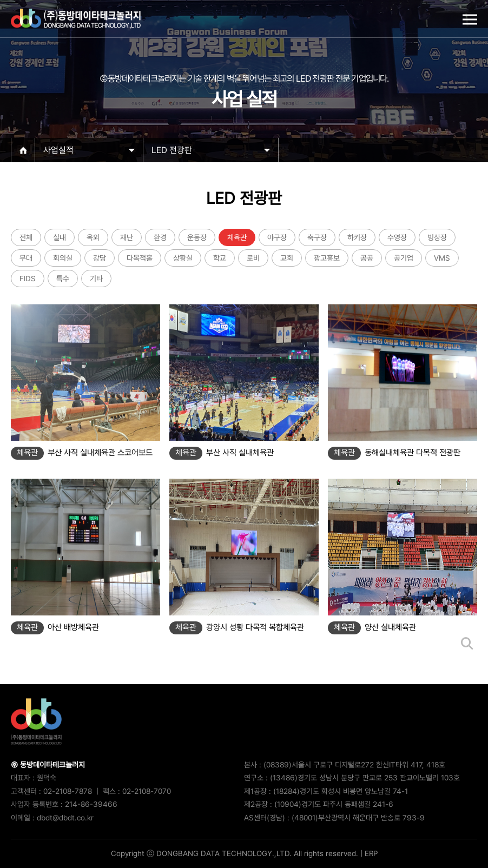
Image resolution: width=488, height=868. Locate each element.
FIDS (28, 279)
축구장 (317, 237)
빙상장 (437, 237)
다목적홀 (140, 258)
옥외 (93, 237)
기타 (96, 279)
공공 (367, 258)
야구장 (277, 237)
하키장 (357, 237)
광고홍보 (327, 258)
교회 (287, 258)
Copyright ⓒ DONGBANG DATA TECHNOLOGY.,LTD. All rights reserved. (235, 853)
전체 (26, 237)
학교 (220, 258)
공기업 (404, 258)
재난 (127, 237)
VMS (442, 258)
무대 (26, 258)
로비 (253, 258)
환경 (160, 237)
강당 (100, 258)
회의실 (63, 258)
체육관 (237, 237)
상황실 (183, 258)
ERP (371, 853)
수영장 (397, 237)
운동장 (197, 237)
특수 (63, 279)
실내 (60, 237)
